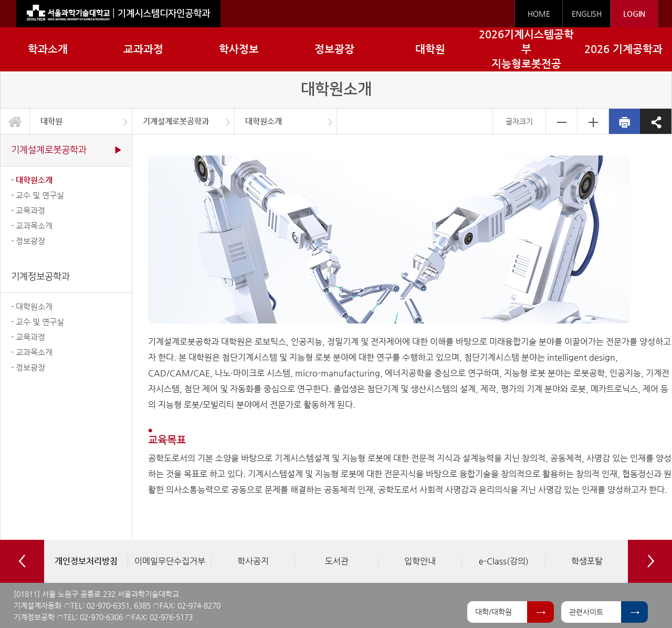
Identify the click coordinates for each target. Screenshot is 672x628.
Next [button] (650, 561)
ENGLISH (587, 14)
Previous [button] (22, 561)
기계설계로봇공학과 (176, 121)
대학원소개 (264, 121)
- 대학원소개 (32, 180)
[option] (86, 561)
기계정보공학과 (40, 276)
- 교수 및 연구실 (38, 195)
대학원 (51, 121)
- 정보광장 (28, 241)
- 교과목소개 (32, 226)
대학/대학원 (493, 612)
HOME (539, 14)
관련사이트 (586, 612)
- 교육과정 (28, 210)
